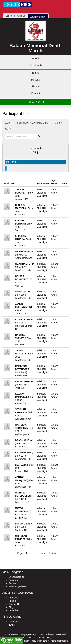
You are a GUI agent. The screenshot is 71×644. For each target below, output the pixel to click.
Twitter (12, 625)
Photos (36, 87)
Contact (35, 93)
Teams (35, 73)
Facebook (14, 622)
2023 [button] (8, 123)
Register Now (35, 102)
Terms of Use (27, 638)
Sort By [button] (10, 129)
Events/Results (16, 577)
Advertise (13, 610)
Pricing (12, 583)
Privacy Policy (44, 638)
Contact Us (14, 604)
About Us (13, 598)
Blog (11, 607)
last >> (53, 553)
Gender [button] (60, 123)
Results (35, 80)
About (36, 58)
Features (13, 580)
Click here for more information (52, 641)
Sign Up (21, 16)
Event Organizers (17, 586)
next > (44, 553)
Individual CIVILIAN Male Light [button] (33, 123)
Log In (9, 16)
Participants (36, 65)
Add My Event (38, 17)
